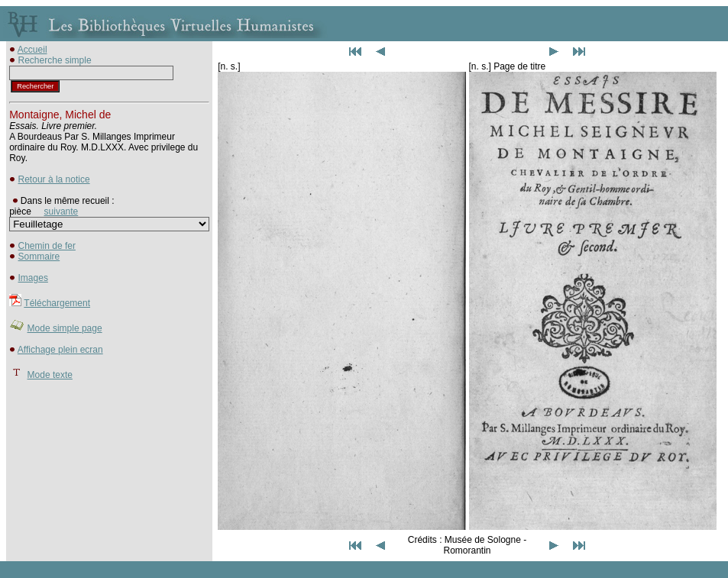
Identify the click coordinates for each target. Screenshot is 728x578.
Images (33, 278)
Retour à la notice (54, 179)
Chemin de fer (47, 246)
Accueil (32, 50)
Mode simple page (65, 328)
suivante (61, 212)
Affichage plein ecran (60, 350)
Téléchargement (57, 303)
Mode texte (50, 375)
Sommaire (39, 257)
